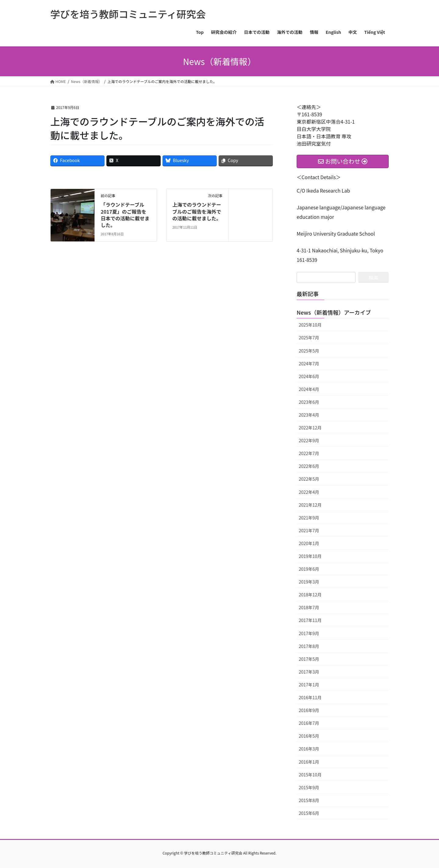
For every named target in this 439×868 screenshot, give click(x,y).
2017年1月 (309, 685)
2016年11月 (310, 697)
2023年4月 (309, 415)
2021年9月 (309, 518)
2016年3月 (309, 749)
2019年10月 (310, 556)
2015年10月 (310, 775)
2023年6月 (309, 402)
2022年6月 (309, 466)
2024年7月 (309, 363)
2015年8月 (309, 800)
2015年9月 (309, 787)
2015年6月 (309, 813)
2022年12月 (310, 428)
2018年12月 (310, 595)
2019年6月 (309, 569)
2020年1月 (309, 543)
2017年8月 (309, 646)
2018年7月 (309, 607)
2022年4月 (309, 492)
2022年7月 (309, 453)
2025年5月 (309, 351)
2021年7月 (309, 530)
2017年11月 (310, 620)
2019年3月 (309, 582)
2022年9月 (309, 440)
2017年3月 (309, 672)
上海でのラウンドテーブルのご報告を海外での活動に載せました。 (197, 211)
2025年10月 (310, 325)
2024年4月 (309, 389)
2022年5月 (309, 479)
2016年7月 (309, 723)
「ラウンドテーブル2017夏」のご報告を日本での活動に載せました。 (125, 215)
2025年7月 (309, 338)
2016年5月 (309, 736)
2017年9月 (309, 633)
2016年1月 (309, 762)
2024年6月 (309, 376)
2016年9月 (309, 710)
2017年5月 (309, 659)
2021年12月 (310, 505)
